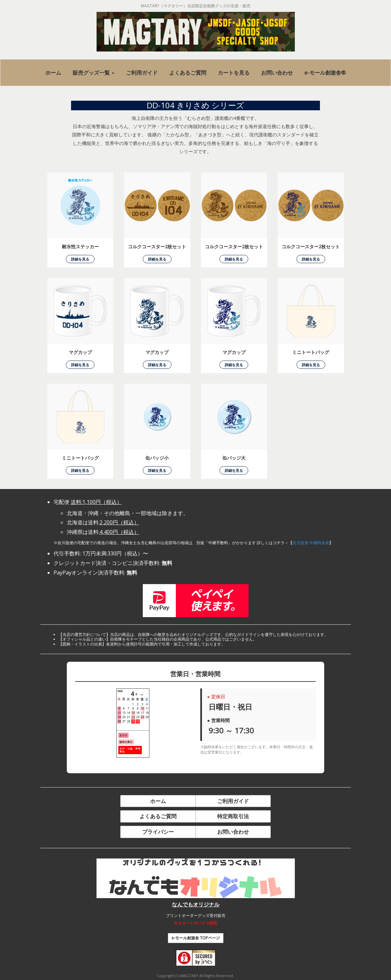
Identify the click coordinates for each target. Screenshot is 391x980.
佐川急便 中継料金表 (311, 543)
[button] (94, 73)
